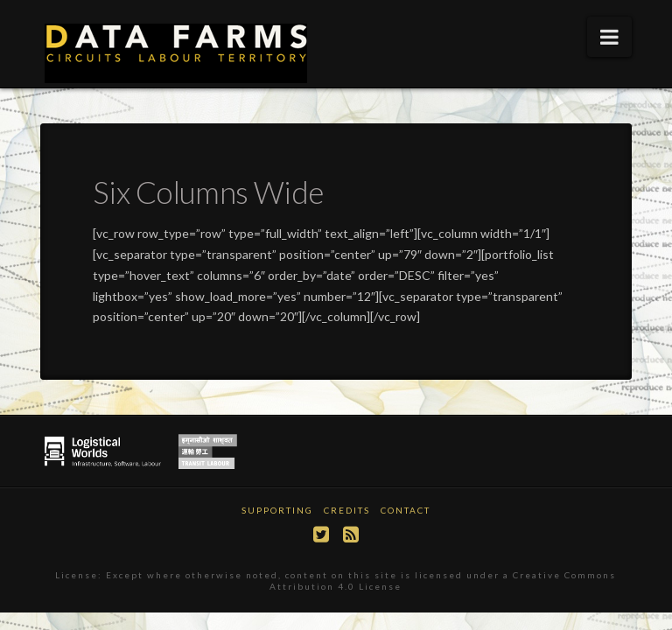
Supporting (277, 510)
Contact (406, 510)
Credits (347, 510)
